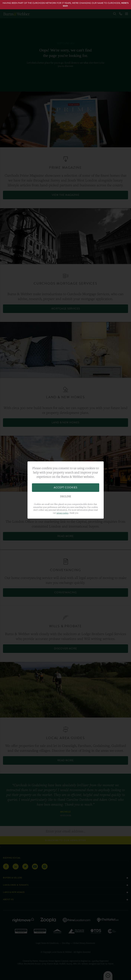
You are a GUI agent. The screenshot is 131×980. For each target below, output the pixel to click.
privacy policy (62, 513)
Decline (66, 497)
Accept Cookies (65, 487)
